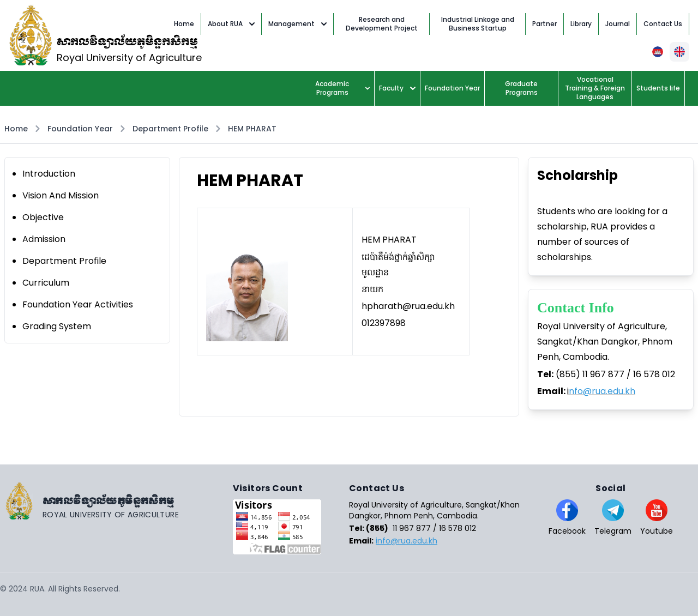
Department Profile (170, 129)
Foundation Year (80, 129)
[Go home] (116, 501)
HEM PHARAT (252, 129)
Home (16, 129)
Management (297, 24)
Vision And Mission (61, 195)
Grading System (57, 326)
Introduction (49, 174)
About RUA (231, 24)
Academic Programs (342, 88)
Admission (44, 239)
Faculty (397, 88)
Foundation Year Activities (78, 304)
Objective (43, 217)
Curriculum (46, 283)
